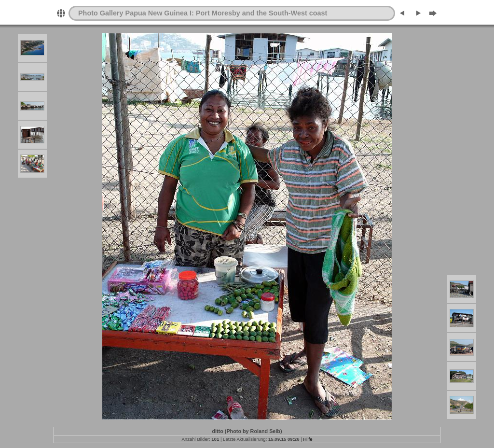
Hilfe (308, 439)
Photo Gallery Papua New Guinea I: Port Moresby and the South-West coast (203, 13)
